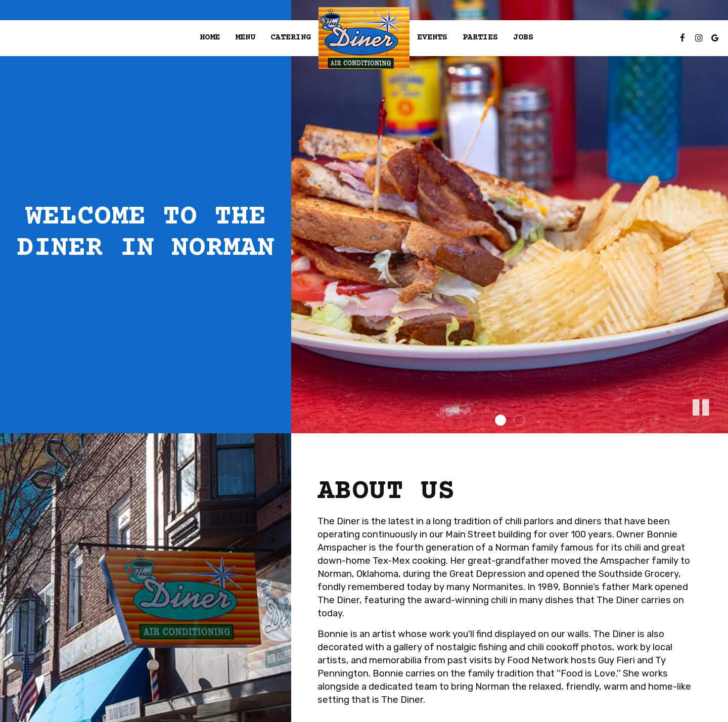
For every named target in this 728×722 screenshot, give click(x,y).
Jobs (523, 38)
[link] (364, 38)
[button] (700, 405)
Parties (480, 38)
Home (210, 38)
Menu (245, 38)
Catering (291, 38)
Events (432, 38)
